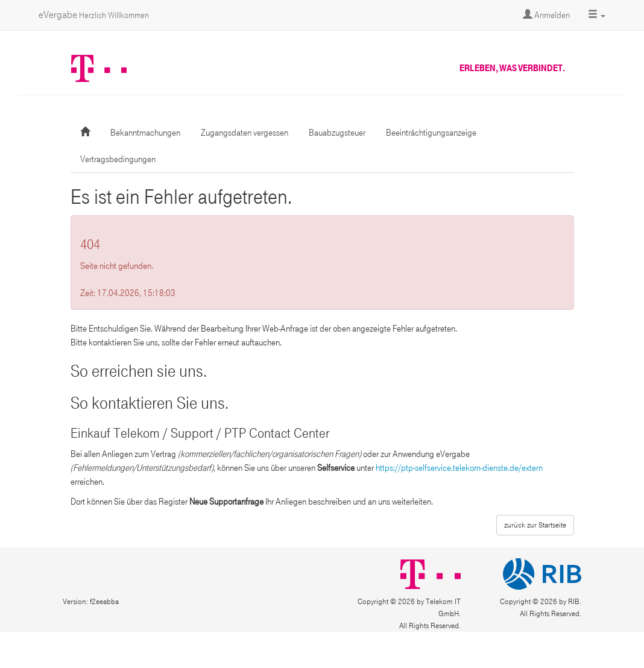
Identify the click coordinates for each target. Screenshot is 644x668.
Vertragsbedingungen (118, 159)
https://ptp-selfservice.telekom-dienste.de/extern (459, 468)
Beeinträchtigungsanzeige (431, 133)
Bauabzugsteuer (337, 133)
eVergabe (94, 15)
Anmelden (546, 15)
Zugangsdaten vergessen (245, 133)
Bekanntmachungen (145, 133)
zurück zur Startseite (535, 525)
